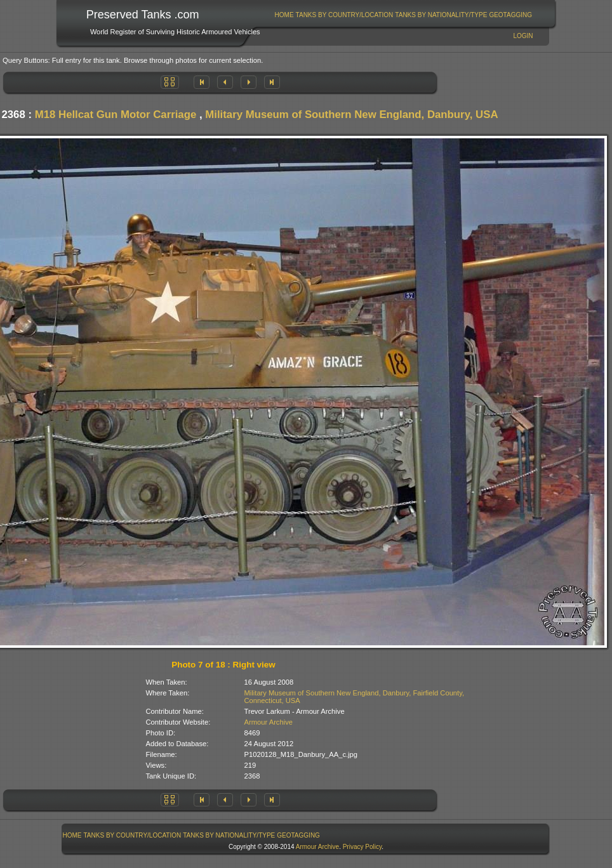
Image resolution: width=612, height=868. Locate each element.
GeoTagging (510, 15)
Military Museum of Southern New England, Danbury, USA (351, 115)
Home (284, 15)
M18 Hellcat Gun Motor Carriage (116, 115)
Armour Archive (269, 722)
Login (523, 36)
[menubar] (403, 15)
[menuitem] (284, 15)
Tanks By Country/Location (345, 15)
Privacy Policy (363, 847)
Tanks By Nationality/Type (441, 15)
